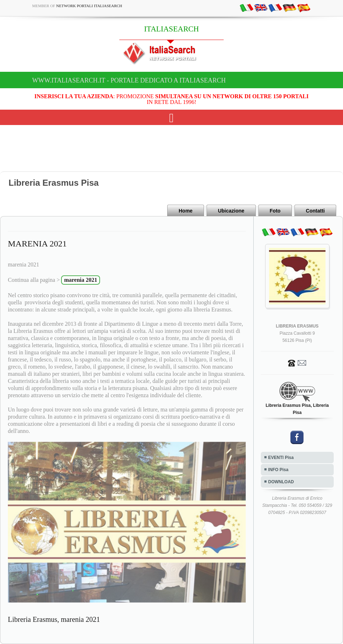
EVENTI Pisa (281, 458)
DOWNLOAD (281, 482)
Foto (275, 211)
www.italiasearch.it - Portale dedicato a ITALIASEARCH (129, 80)
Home (186, 211)
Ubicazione (231, 211)
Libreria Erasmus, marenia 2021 (54, 619)
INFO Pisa (279, 470)
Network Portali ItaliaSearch (89, 6)
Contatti (315, 211)
